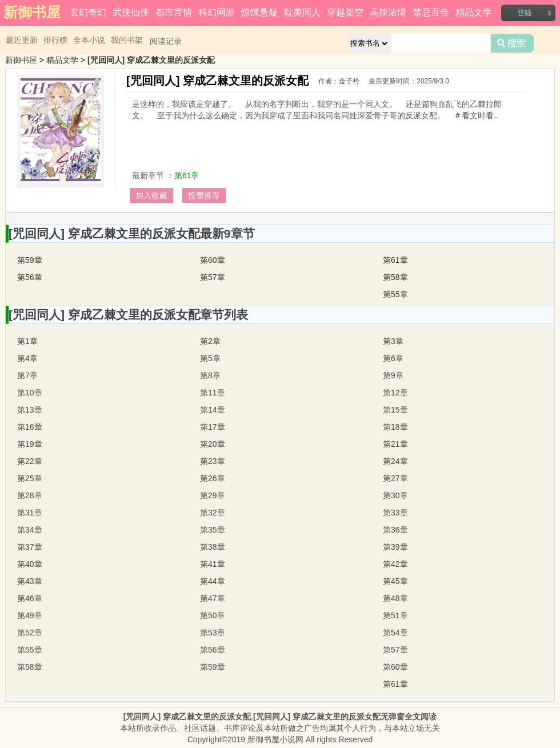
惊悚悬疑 (259, 12)
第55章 (395, 294)
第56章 (30, 277)
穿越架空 (345, 12)
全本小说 (89, 40)
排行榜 (55, 40)
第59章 (30, 260)
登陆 (525, 13)
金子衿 (349, 81)
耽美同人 (302, 12)
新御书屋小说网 (275, 739)
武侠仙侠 (131, 12)
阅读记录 (166, 41)
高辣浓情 (388, 12)
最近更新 (22, 40)
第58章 (395, 277)
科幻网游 (217, 12)
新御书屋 (21, 60)
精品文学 (474, 12)
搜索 (512, 43)
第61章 (187, 175)
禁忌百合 (431, 12)
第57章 (213, 277)
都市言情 (174, 12)
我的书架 (127, 40)
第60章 (213, 260)
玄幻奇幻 (88, 12)
